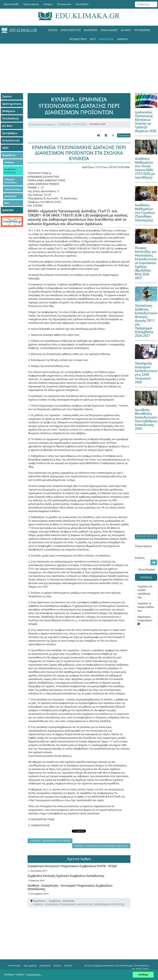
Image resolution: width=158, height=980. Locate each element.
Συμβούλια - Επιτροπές (11, 171)
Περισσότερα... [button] (34, 975)
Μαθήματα (91, 30)
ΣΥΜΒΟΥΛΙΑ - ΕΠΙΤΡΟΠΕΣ (72, 124)
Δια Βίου (126, 30)
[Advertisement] (79, 65)
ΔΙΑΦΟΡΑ (123, 39)
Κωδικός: (140, 558)
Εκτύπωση (124, 135)
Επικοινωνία (64, 4)
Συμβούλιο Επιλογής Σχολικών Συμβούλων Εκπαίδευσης (66, 876)
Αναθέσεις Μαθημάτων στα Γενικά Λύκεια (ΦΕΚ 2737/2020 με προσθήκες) (145, 168)
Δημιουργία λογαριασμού (145, 620)
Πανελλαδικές (109, 30)
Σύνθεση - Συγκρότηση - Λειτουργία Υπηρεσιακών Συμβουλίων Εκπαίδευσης (70, 887)
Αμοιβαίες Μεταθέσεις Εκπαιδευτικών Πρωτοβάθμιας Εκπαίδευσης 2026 (146, 419)
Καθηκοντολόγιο (13, 189)
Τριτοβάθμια (142, 30)
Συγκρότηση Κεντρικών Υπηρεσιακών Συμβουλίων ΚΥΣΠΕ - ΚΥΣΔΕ (72, 866)
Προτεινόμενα (31, 4)
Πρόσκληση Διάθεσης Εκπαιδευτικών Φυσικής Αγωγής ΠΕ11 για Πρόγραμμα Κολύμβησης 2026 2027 (146, 321)
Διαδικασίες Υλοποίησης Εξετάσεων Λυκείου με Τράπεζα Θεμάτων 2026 (146, 122)
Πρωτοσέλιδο (11, 4)
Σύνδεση (146, 577)
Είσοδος (68, 966)
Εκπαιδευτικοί (78, 39)
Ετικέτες (57, 966)
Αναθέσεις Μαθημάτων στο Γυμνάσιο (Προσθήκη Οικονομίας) (145, 213)
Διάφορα (9, 162)
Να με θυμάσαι (147, 569)
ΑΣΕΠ (93, 39)
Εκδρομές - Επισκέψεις (10, 181)
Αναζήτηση (45, 966)
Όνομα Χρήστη (143, 546)
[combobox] (146, 4)
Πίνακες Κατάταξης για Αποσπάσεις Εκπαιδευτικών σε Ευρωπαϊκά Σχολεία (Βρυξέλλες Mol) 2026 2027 (146, 263)
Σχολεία (53, 30)
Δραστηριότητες (71, 30)
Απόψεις (48, 4)
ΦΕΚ (7, 203)
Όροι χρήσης (30, 966)
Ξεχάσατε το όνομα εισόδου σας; (146, 607)
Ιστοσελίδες (82, 4)
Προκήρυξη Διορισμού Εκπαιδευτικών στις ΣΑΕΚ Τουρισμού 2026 (146, 373)
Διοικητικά (10, 196)
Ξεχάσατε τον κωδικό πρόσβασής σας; (145, 592)
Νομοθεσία (106, 39)
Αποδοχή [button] (143, 975)
